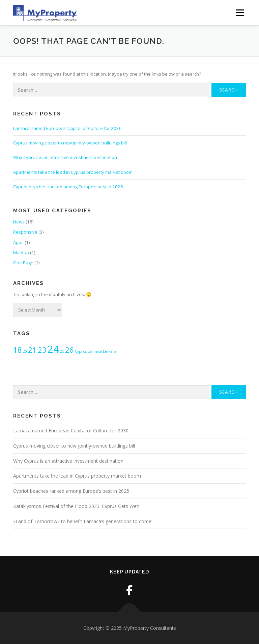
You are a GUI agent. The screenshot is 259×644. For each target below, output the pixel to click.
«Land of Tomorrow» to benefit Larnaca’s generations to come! (83, 521)
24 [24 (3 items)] (53, 349)
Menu (240, 12)
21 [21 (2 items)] (32, 350)
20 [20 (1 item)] (25, 351)
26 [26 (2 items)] (69, 350)
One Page (23, 263)
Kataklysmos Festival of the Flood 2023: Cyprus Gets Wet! (76, 506)
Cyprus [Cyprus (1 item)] (81, 351)
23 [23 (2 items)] (42, 350)
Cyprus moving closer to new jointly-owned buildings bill (70, 143)
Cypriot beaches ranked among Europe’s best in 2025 (68, 187)
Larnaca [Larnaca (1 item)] (95, 351)
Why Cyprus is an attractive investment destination (65, 157)
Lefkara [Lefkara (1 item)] (110, 351)
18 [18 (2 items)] (18, 350)
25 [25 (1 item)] (62, 351)
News (19, 222)
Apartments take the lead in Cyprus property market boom (73, 172)
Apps (18, 242)
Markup (21, 252)
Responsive (25, 232)
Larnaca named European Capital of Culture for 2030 (67, 128)
